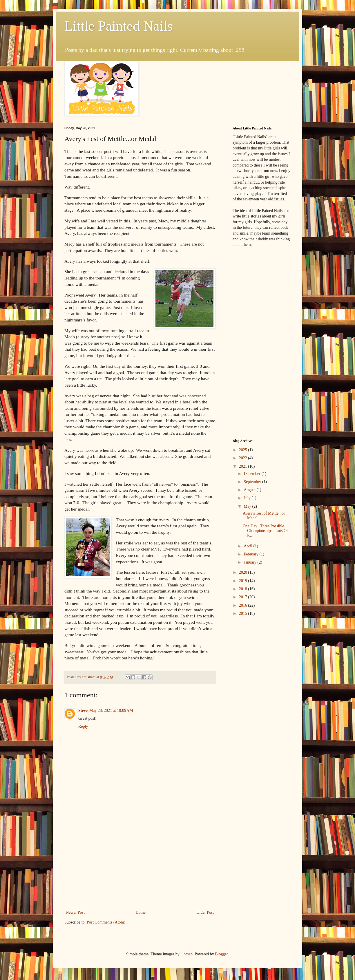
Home (141, 912)
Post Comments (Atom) (106, 922)
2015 (244, 614)
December (252, 474)
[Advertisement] (140, 861)
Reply (83, 726)
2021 (244, 466)
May (248, 506)
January (250, 562)
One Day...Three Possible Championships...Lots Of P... (265, 531)
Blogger (221, 954)
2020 (244, 572)
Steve (83, 711)
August (250, 490)
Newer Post (75, 912)
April (248, 546)
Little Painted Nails (118, 26)
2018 (244, 589)
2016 (244, 605)
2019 (244, 581)
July (248, 498)
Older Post (205, 912)
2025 (244, 450)
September (253, 482)
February (251, 554)
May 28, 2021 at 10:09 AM (111, 711)
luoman (186, 954)
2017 (244, 597)
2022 (244, 458)
